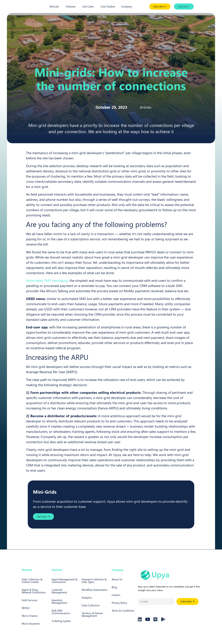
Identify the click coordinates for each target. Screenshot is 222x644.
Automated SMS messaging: (47, 280)
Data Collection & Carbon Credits (32, 581)
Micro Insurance (31, 624)
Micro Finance (30, 616)
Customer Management (59, 591)
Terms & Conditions (123, 611)
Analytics (87, 598)
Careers (116, 595)
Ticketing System (61, 621)
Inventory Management (59, 601)
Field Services (29, 600)
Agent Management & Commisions (65, 581)
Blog (114, 587)
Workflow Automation (94, 590)
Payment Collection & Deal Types (94, 581)
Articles (146, 107)
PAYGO (26, 608)
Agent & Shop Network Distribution (34, 591)
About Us (117, 579)
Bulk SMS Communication (61, 612)
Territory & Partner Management (92, 614)
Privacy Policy (119, 603)
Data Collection (91, 605)
